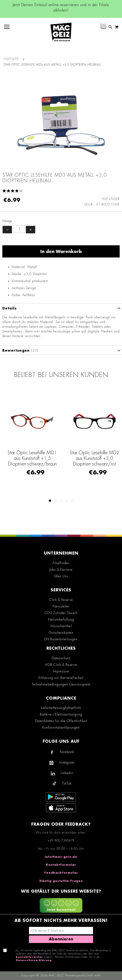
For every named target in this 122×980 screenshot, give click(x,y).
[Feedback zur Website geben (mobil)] (61, 906)
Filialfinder (61, 563)
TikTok (67, 783)
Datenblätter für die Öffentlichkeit (61, 721)
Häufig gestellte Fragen (61, 881)
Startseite (11, 59)
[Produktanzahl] (19, 229)
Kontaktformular (61, 865)
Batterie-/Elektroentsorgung (61, 714)
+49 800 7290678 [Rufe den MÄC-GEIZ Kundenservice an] (61, 841)
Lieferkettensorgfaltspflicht (61, 708)
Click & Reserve (61, 600)
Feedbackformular (61, 873)
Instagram (67, 762)
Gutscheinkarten (61, 633)
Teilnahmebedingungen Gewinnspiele (61, 684)
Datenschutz (61, 658)
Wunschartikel (61, 626)
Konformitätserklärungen (61, 727)
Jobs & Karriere (61, 570)
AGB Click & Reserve (61, 665)
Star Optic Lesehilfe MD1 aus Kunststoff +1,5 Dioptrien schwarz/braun (32, 458)
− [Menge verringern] (7, 230)
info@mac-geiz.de (61, 857)
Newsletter (61, 606)
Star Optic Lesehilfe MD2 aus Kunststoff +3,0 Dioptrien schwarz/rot (94, 458)
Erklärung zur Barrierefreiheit (61, 678)
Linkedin (67, 773)
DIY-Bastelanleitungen (61, 639)
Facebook (67, 752)
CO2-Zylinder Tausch (61, 613)
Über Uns (61, 576)
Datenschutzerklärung (34, 960)
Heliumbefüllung (61, 619)
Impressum (61, 671)
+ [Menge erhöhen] (31, 230)
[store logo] (61, 32)
